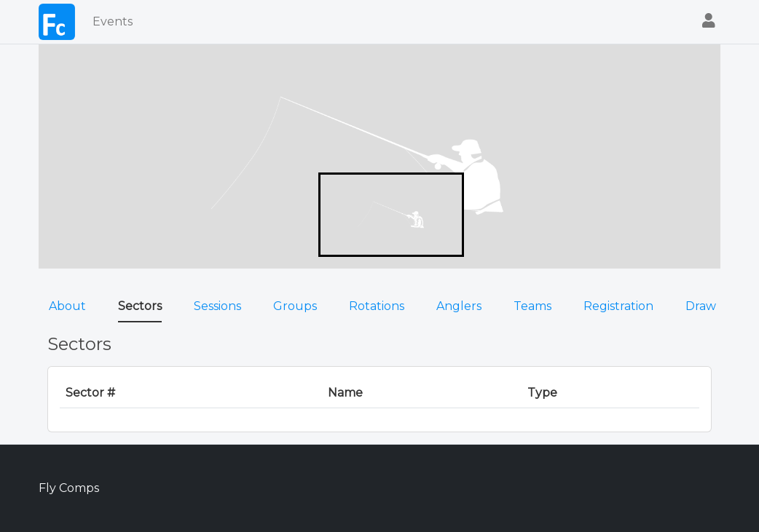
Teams (532, 306)
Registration (618, 306)
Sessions (217, 306)
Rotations (377, 306)
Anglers (459, 306)
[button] (709, 22)
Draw (701, 306)
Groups (295, 306)
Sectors (140, 306)
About (67, 306)
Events (113, 21)
